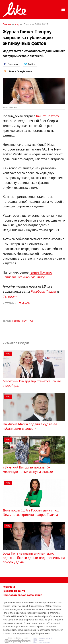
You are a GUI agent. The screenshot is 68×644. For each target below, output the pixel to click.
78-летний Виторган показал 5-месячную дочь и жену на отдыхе (28, 469)
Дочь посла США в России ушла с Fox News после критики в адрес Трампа (31, 512)
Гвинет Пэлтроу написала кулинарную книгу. (28, 275)
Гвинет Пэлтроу (47, 116)
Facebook (38, 291)
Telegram (10, 296)
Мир (17, 24)
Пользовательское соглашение (22, 595)
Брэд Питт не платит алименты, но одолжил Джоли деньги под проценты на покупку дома (34, 558)
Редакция (9, 587)
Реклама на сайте (14, 591)
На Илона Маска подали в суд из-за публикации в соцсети (30, 426)
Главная (7, 24)
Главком (24, 303)
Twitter (51, 291)
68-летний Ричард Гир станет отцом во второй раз (32, 383)
